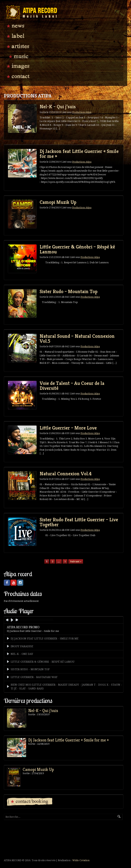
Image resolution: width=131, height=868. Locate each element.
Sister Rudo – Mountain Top (69, 291)
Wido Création (81, 860)
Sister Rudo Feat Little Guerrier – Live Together (79, 522)
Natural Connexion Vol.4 (66, 474)
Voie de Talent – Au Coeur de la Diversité (72, 386)
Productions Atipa (82, 112)
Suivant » (76, 561)
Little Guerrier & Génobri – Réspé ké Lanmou (77, 249)
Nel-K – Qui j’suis (58, 107)
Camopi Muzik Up (58, 202)
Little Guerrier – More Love (68, 428)
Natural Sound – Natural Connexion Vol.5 (77, 339)
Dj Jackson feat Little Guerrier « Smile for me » (79, 154)
